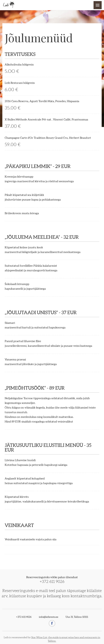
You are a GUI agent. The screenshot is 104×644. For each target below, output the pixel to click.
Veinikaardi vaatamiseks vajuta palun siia (31, 539)
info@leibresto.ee (49, 617)
